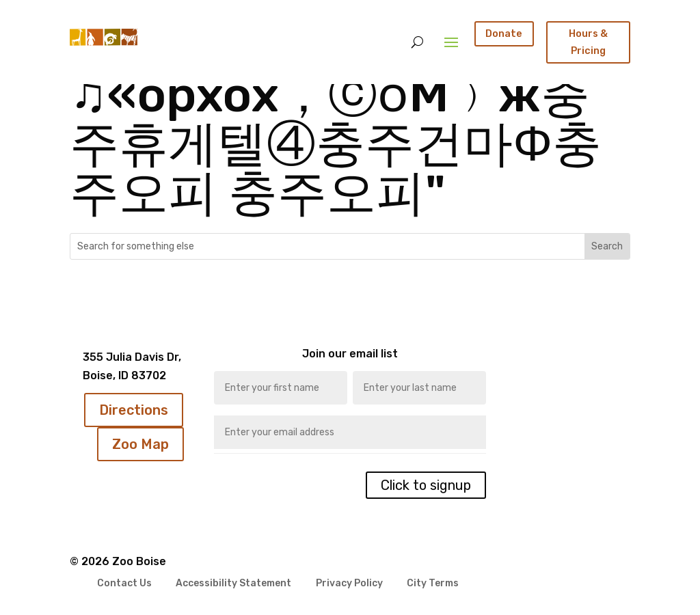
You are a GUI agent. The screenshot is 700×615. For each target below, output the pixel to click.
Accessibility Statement (233, 584)
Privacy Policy (349, 584)
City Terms (433, 584)
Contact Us (124, 584)
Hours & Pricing (588, 42)
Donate (504, 33)
